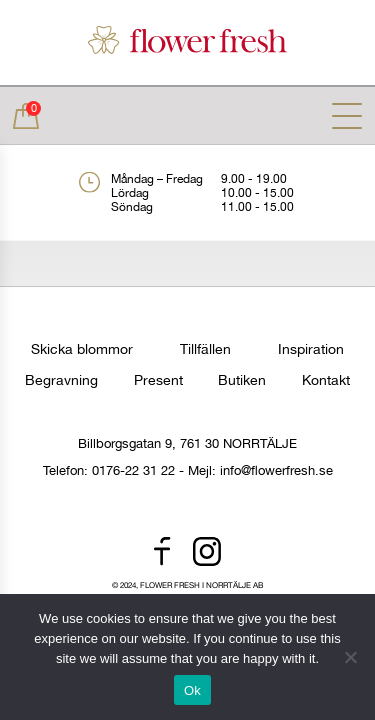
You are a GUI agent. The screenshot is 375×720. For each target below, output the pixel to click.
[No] (350, 657)
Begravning (61, 380)
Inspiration (311, 349)
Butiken (242, 380)
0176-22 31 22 (133, 470)
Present (158, 380)
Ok (192, 690)
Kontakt (326, 380)
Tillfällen (205, 349)
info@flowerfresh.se (276, 470)
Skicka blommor (82, 349)
